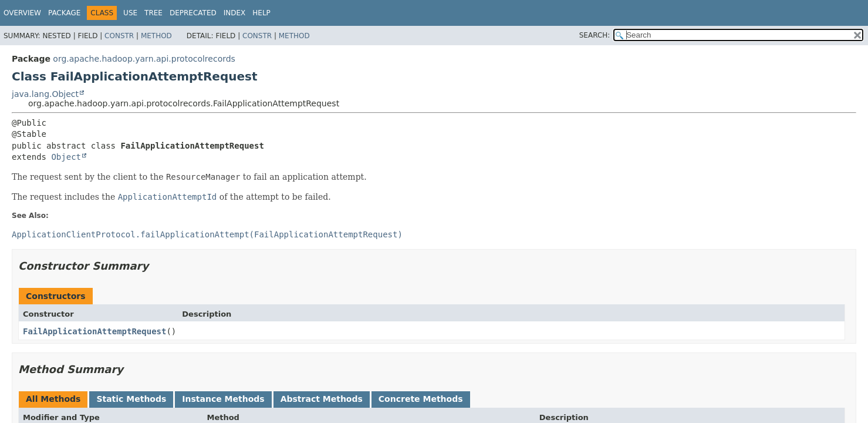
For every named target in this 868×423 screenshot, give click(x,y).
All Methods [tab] (53, 399)
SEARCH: (595, 35)
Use (130, 13)
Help (261, 13)
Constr (119, 36)
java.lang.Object (45, 94)
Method (156, 36)
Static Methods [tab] (131, 399)
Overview (22, 13)
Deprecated (193, 13)
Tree (153, 13)
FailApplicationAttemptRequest (94, 331)
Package (64, 13)
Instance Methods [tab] (223, 399)
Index (235, 13)
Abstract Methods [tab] (322, 399)
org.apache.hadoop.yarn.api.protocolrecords (144, 59)
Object (66, 157)
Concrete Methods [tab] (421, 399)
